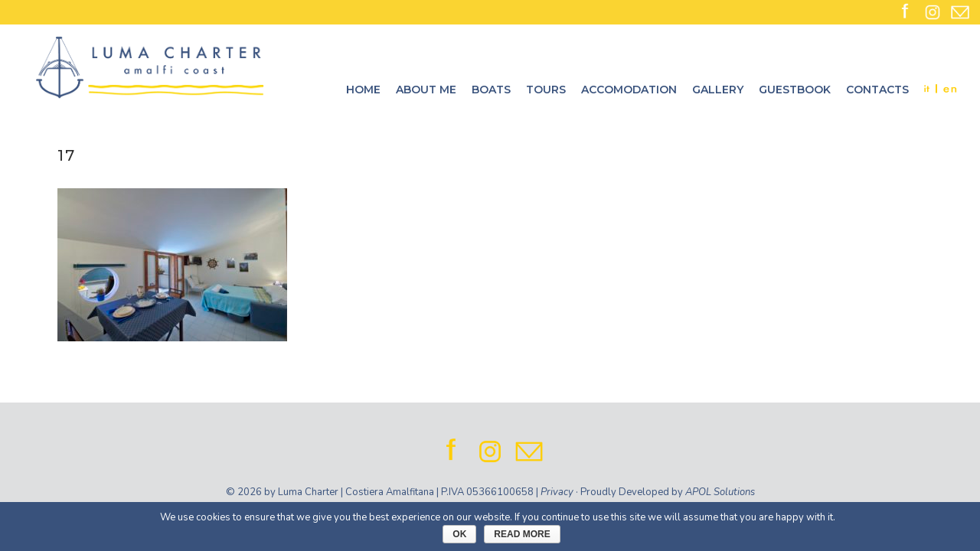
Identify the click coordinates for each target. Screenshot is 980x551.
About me (426, 90)
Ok (459, 534)
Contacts (877, 90)
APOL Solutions (720, 492)
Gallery (718, 90)
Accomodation (629, 90)
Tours (546, 90)
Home (363, 90)
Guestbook (795, 90)
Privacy (557, 492)
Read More (522, 534)
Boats (491, 90)
